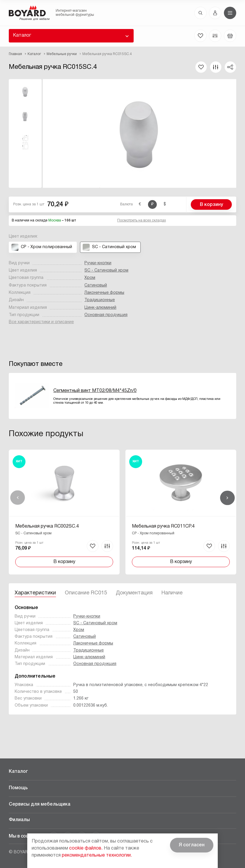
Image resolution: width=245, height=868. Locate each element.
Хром (90, 278)
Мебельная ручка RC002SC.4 (47, 526)
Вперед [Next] (227, 498)
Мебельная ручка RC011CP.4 (163, 526)
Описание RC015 (86, 593)
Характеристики (35, 593)
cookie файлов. (86, 848)
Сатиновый (96, 285)
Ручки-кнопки (98, 263)
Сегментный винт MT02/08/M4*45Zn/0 (95, 391)
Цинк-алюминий (100, 308)
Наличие (172, 593)
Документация (134, 593)
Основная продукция (106, 315)
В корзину (211, 205)
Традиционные (100, 300)
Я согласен (192, 845)
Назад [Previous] (18, 498)
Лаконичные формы (104, 293)
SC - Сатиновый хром (106, 271)
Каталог (22, 35)
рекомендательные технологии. (97, 855)
